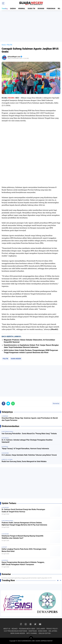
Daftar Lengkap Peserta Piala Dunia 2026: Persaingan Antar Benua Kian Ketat (24, 550)
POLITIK (5, 359)
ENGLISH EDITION (45, 633)
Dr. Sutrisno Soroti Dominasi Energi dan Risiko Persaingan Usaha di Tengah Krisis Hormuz (23, 511)
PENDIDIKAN (51, 9)
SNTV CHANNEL (32, 633)
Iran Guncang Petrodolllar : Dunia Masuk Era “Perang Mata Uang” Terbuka (29, 434)
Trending (5, 9)
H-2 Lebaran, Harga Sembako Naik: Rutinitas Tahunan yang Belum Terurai (29, 455)
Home (4, 45)
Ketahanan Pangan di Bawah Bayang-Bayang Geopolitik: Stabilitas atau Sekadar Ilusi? (23, 537)
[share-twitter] (8, 404)
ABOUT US (7, 629)
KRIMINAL (22, 9)
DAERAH (13, 9)
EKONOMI (41, 9)
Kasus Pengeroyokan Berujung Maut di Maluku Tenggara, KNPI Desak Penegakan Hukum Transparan (23, 563)
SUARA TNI (31, 9)
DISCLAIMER (41, 629)
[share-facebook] (4, 404)
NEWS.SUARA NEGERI (18, 633)
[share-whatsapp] (13, 404)
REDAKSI (15, 629)
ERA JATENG (53, 631)
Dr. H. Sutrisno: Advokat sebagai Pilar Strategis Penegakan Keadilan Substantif (27, 441)
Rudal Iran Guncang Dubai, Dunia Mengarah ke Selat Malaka (24, 461)
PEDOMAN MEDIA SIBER (27, 629)
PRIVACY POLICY (52, 629)
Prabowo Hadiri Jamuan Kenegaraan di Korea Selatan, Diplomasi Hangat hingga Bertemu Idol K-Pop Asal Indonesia (24, 524)
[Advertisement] (31, 26)
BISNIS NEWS (43, 631)
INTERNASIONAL (8, 521)
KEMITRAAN (33, 631)
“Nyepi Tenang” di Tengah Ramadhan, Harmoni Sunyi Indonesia (25, 449)
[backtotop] (31, 638)
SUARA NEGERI (16, 359)
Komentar (56, 403)
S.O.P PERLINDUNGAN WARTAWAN (15, 631)
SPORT (5, 547)
